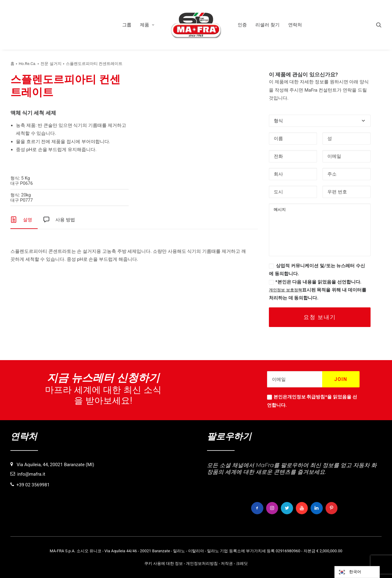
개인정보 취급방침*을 (309, 397)
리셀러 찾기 (268, 25)
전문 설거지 (51, 64)
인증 (242, 25)
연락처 (295, 25)
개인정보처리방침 (202, 563)
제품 (147, 25)
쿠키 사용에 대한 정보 (164, 563)
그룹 (127, 25)
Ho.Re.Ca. (27, 64)
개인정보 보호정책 (285, 290)
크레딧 (242, 563)
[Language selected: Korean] (357, 572)
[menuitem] (127, 25)
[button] (379, 25)
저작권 (227, 563)
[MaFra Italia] (196, 25)
